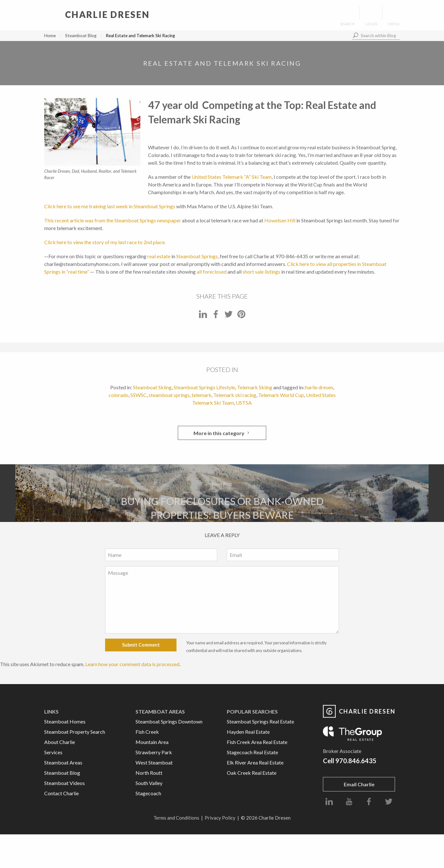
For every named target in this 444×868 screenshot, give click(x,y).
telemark (201, 395)
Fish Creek (147, 732)
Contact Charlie (62, 793)
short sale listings (261, 272)
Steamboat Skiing (152, 387)
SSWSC (139, 395)
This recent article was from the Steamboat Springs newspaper (113, 220)
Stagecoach (148, 793)
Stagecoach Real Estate (252, 752)
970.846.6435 (356, 761)
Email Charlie (359, 784)
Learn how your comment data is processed (132, 664)
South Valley (149, 783)
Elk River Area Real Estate (255, 762)
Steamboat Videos (65, 783)
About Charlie (60, 742)
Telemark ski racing (235, 395)
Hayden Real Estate (248, 732)
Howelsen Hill (280, 220)
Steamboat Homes (65, 721)
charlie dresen (318, 387)
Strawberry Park (154, 752)
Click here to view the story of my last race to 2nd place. (105, 242)
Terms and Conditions (176, 818)
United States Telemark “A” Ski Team (232, 177)
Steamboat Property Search (75, 732)
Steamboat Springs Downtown (169, 721)
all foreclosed (212, 272)
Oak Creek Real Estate (252, 773)
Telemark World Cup (281, 395)
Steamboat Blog (81, 36)
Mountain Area (152, 742)
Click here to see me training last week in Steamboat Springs (110, 206)
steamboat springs (169, 395)
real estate (159, 256)
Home (50, 36)
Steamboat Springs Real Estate (260, 721)
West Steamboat (154, 762)
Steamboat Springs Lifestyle (204, 387)
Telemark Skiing (255, 387)
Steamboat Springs (197, 256)
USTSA (244, 403)
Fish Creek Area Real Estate (257, 742)
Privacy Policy (220, 818)
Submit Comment (141, 645)
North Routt (149, 773)
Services (53, 752)
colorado (119, 395)
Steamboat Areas (63, 762)
